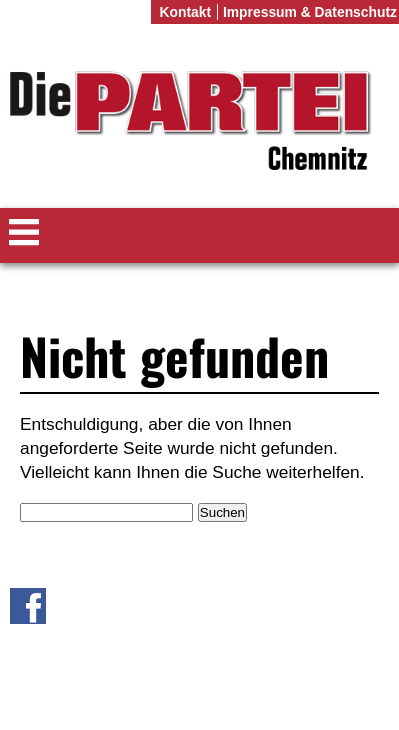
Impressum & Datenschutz (310, 12)
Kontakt (185, 12)
